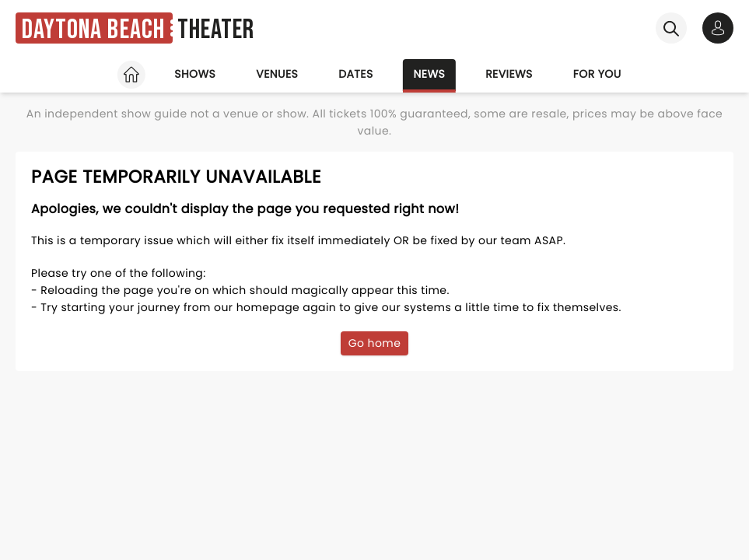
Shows (195, 74)
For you (597, 74)
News (430, 74)
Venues (277, 74)
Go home (375, 343)
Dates (355, 74)
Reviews (509, 74)
